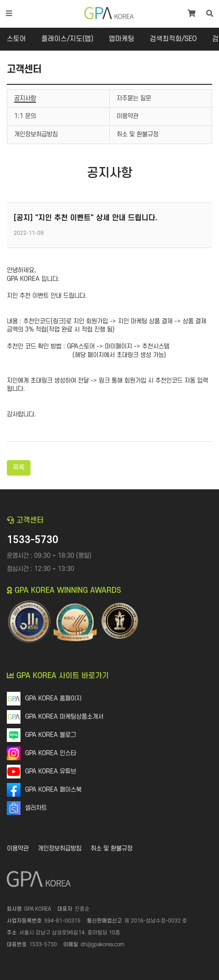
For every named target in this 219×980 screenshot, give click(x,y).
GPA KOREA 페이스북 (53, 790)
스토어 (16, 39)
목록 (19, 468)
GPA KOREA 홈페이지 (53, 698)
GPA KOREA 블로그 (51, 735)
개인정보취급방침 (60, 848)
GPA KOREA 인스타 (51, 753)
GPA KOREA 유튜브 (51, 771)
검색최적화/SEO (173, 39)
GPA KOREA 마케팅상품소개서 (64, 717)
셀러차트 (36, 808)
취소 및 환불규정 (112, 848)
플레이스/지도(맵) (67, 39)
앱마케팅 (122, 39)
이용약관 (18, 848)
